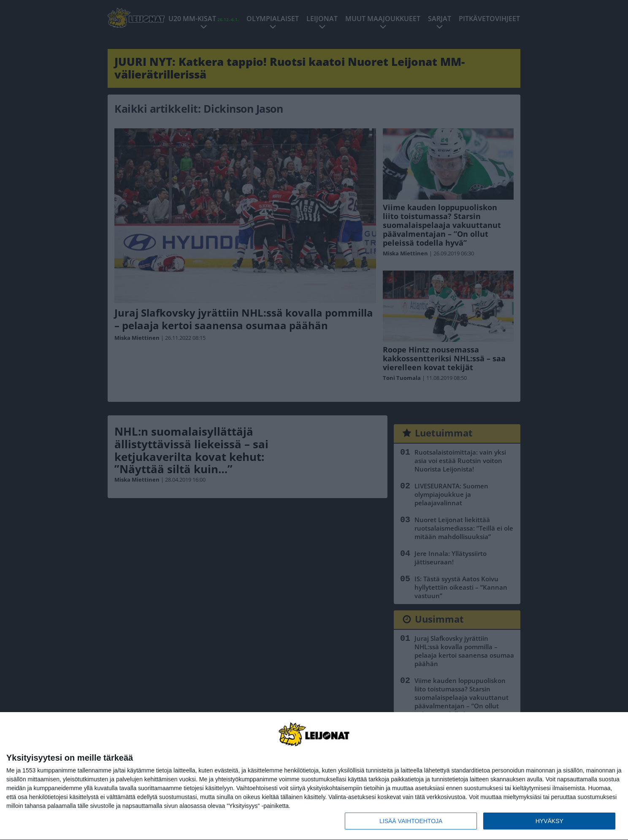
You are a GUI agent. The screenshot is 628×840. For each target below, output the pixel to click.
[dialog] (314, 776)
